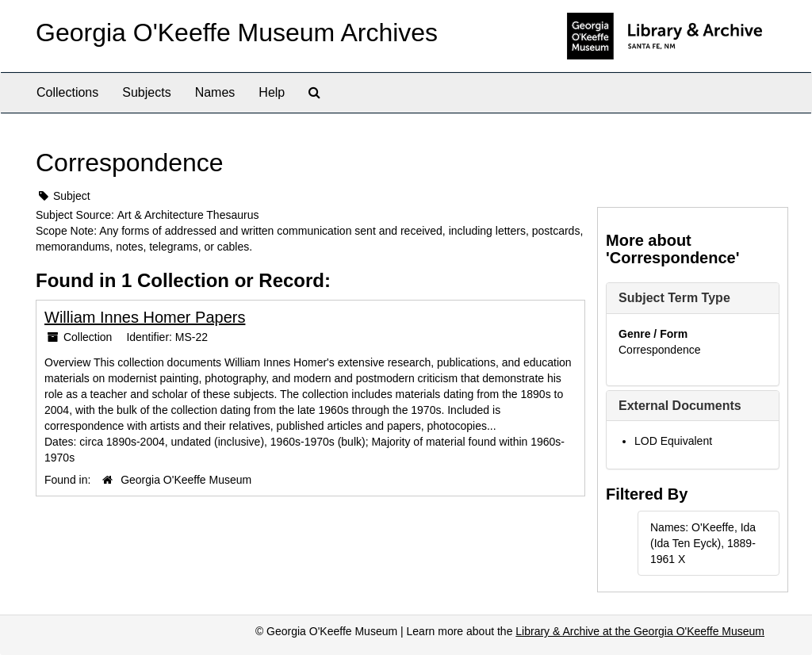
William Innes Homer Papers (145, 317)
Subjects (146, 92)
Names (215, 92)
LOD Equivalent (673, 441)
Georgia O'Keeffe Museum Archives (237, 33)
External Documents (680, 406)
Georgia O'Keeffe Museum (186, 480)
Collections (67, 92)
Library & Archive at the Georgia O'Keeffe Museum (640, 631)
